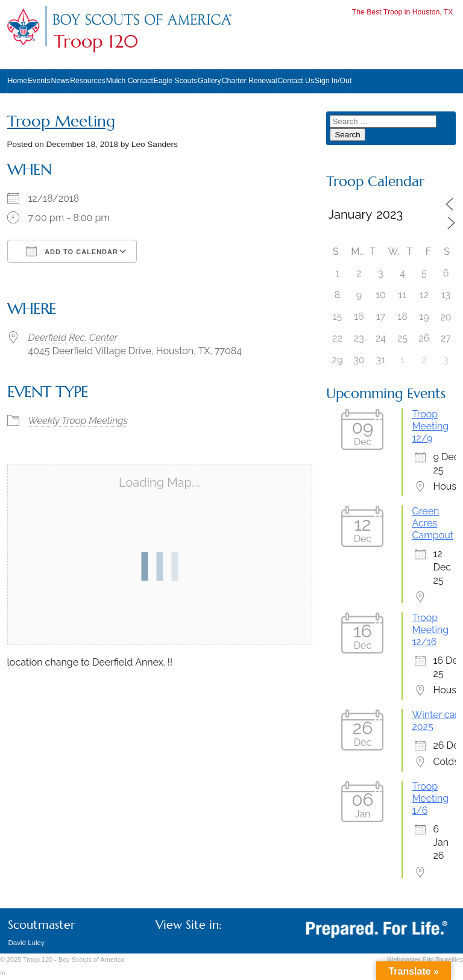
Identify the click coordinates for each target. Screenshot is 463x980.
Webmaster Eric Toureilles (425, 960)
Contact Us (296, 81)
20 (446, 317)
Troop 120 (96, 42)
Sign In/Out (333, 81)
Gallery (209, 81)
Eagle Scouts (175, 81)
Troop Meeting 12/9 (430, 426)
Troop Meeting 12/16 (430, 630)
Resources (87, 81)
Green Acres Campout (433, 523)
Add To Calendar (72, 251)
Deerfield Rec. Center (73, 338)
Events (39, 81)
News (61, 81)
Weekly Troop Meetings (78, 421)
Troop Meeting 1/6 (430, 798)
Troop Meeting (61, 121)
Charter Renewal (250, 81)
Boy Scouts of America (91, 960)
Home (18, 81)
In (3, 973)
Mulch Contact (130, 81)
